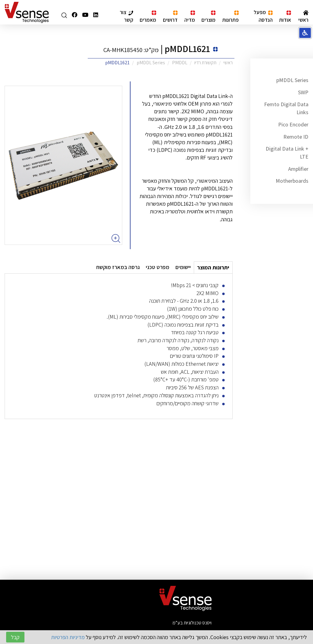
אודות (285, 17)
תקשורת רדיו (205, 63)
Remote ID (296, 137)
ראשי (303, 17)
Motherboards (292, 181)
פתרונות (230, 17)
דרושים (170, 17)
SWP (303, 92)
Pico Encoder (293, 124)
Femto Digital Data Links (286, 108)
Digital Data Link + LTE (287, 153)
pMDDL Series (292, 80)
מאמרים (148, 17)
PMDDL (180, 63)
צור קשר (127, 16)
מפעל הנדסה (263, 16)
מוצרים (208, 17)
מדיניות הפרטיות (68, 637)
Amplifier (298, 169)
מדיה (190, 17)
